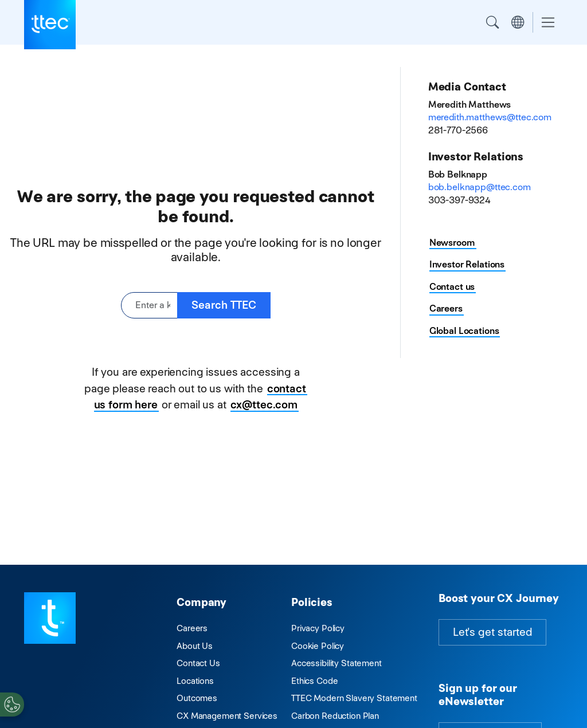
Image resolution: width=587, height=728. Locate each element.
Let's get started (492, 632)
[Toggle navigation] (548, 23)
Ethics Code (314, 681)
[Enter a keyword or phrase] (149, 306)
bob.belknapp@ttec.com (480, 187)
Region (518, 22)
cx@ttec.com (264, 405)
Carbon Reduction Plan (335, 716)
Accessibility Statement (336, 663)
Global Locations (464, 331)
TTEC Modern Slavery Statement (354, 698)
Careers (446, 308)
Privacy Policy (318, 628)
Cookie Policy (318, 646)
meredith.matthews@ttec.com (490, 117)
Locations (195, 681)
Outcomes (197, 698)
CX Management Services (227, 716)
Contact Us (198, 663)
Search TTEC (224, 305)
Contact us (452, 287)
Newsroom (452, 243)
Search (492, 22)
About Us (195, 646)
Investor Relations (467, 264)
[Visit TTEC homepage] (50, 617)
